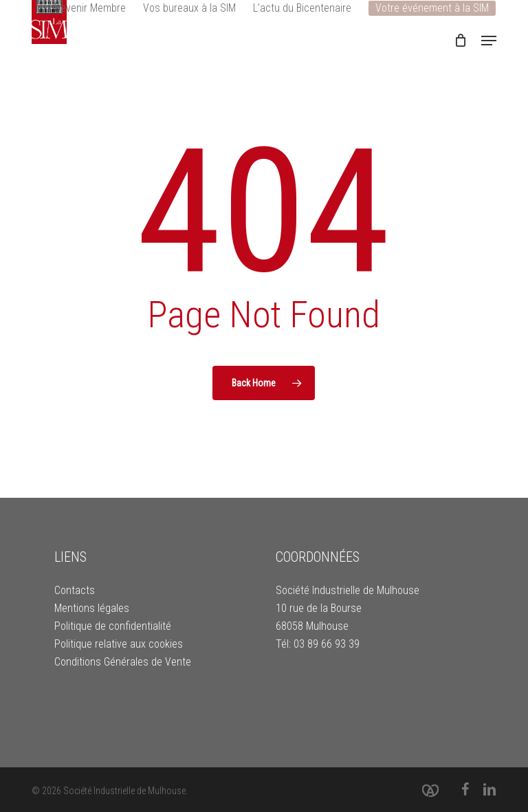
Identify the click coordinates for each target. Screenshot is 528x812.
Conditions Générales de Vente (123, 662)
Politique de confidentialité (113, 626)
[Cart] (461, 41)
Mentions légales (92, 608)
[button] (489, 41)
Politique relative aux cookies (119, 644)
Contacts (75, 590)
